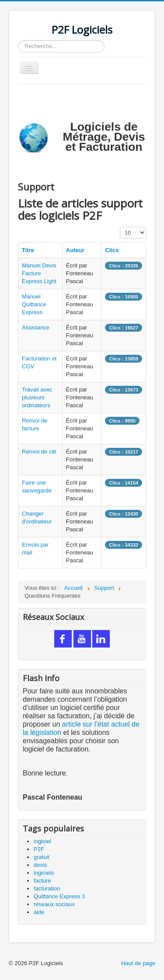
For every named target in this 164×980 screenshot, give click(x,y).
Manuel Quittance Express (34, 304)
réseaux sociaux (54, 904)
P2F (39, 849)
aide (39, 912)
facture (42, 881)
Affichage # (120, 227)
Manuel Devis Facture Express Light (39, 273)
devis (40, 865)
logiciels (44, 873)
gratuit (42, 857)
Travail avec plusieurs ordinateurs (37, 397)
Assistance (36, 327)
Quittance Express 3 (59, 896)
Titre (28, 250)
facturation (47, 888)
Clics (112, 250)
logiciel (42, 841)
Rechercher (18, 40)
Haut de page (138, 963)
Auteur (75, 250)
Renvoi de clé (39, 452)
